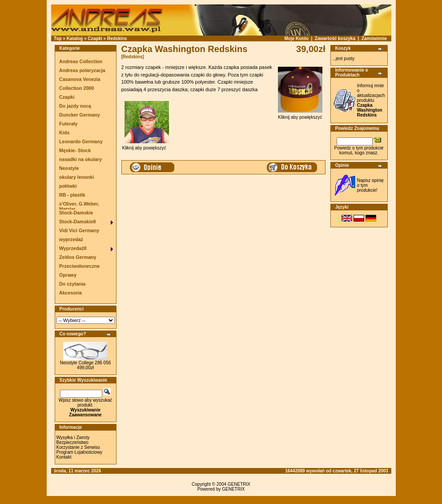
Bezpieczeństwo (72, 442)
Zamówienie (374, 38)
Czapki (95, 38)
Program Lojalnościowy (79, 452)
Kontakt (64, 457)
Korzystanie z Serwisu (78, 447)
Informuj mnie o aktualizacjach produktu (371, 100)
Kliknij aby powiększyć (300, 115)
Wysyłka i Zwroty (73, 437)
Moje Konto (296, 38)
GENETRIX (239, 484)
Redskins (117, 38)
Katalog (75, 38)
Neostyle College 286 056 (86, 363)
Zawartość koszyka (335, 38)
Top (58, 38)
